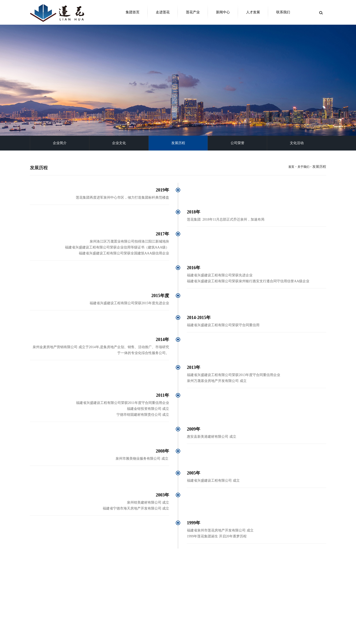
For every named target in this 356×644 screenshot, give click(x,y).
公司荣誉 (237, 143)
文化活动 (297, 143)
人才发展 (253, 12)
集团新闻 (120, 627)
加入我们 (161, 627)
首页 (291, 167)
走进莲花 (163, 12)
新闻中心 (223, 12)
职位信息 (161, 632)
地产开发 (79, 627)
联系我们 (283, 12)
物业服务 (79, 641)
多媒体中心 (122, 632)
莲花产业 (193, 12)
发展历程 (178, 143)
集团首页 (133, 12)
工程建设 (79, 632)
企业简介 (60, 143)
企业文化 (119, 143)
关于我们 (303, 167)
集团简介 (38, 627)
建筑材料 (79, 636)
